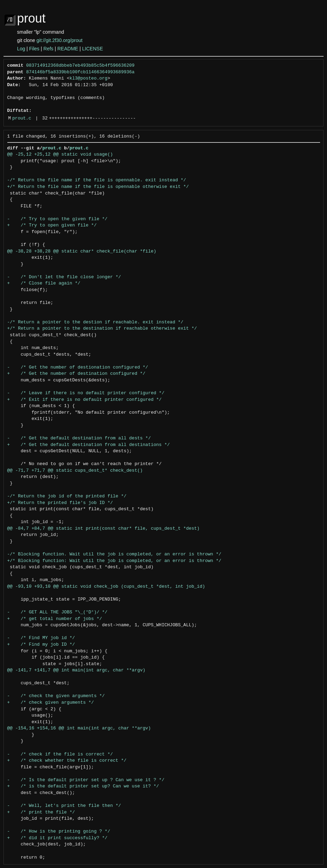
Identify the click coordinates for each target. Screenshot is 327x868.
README (68, 49)
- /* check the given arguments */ (56, 696)
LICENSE (92, 49)
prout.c (22, 118)
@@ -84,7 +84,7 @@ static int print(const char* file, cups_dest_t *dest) (104, 529)
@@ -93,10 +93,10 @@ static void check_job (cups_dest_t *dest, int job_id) (106, 587)
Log (21, 49)
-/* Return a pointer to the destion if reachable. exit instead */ (95, 322)
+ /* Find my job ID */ (41, 645)
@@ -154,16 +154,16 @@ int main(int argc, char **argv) (79, 728)
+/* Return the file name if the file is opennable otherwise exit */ (98, 187)
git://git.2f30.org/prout (59, 40)
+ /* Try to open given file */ (52, 225)
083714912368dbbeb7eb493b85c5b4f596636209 (80, 66)
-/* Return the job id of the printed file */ (67, 496)
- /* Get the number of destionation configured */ (78, 367)
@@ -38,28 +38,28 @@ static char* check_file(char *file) (82, 251)
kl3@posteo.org (88, 78)
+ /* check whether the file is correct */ (67, 761)
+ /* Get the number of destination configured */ (76, 374)
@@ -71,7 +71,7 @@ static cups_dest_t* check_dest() (75, 471)
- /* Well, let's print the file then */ (64, 806)
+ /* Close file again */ (44, 283)
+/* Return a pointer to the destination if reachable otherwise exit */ (102, 329)
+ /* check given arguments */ (51, 703)
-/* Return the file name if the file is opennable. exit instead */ (97, 180)
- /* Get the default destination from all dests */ (79, 438)
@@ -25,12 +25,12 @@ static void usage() (60, 155)
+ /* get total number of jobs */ (55, 619)
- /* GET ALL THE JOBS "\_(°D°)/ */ (58, 612)
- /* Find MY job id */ (41, 638)
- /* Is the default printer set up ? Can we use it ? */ (86, 780)
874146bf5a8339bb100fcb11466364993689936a (80, 72)
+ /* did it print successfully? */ (58, 838)
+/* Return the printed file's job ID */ (60, 503)
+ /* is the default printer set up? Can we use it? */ (83, 786)
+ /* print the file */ (41, 812)
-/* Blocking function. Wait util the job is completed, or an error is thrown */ (114, 554)
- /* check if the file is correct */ (60, 754)
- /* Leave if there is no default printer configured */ (86, 393)
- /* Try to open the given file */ (58, 219)
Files (34, 49)
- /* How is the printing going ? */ (59, 832)
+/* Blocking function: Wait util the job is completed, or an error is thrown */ (114, 561)
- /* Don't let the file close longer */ (64, 277)
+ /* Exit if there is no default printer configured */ (85, 400)
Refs (48, 49)
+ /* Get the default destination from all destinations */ (89, 445)
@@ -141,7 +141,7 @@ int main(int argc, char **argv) (76, 670)
